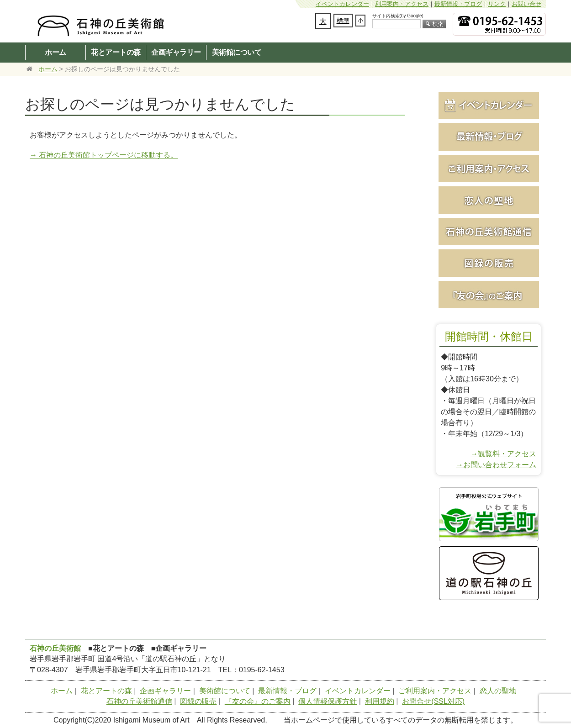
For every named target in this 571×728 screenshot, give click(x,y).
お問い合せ (526, 4)
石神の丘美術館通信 (139, 701)
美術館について (237, 52)
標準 (343, 21)
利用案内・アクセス (402, 4)
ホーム (56, 52)
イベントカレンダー (342, 4)
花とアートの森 (116, 52)
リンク (497, 4)
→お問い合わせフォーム (496, 465)
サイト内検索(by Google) (398, 16)
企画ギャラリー (176, 52)
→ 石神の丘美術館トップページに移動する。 (104, 155)
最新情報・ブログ (458, 4)
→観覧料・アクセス (503, 454)
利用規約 (380, 701)
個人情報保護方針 (328, 701)
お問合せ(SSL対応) (433, 701)
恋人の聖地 (498, 691)
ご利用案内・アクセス (435, 691)
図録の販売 (198, 701)
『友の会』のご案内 (258, 701)
